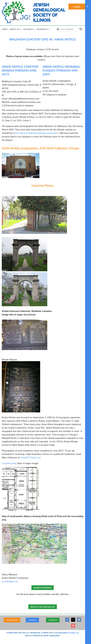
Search (81, 29)
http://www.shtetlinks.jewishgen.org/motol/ (36, 133)
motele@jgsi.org (10, 581)
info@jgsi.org (73, 633)
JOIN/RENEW (12, 620)
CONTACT (53, 620)
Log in (77, 7)
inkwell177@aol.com (30, 457)
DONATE (32, 620)
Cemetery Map (9, 463)
